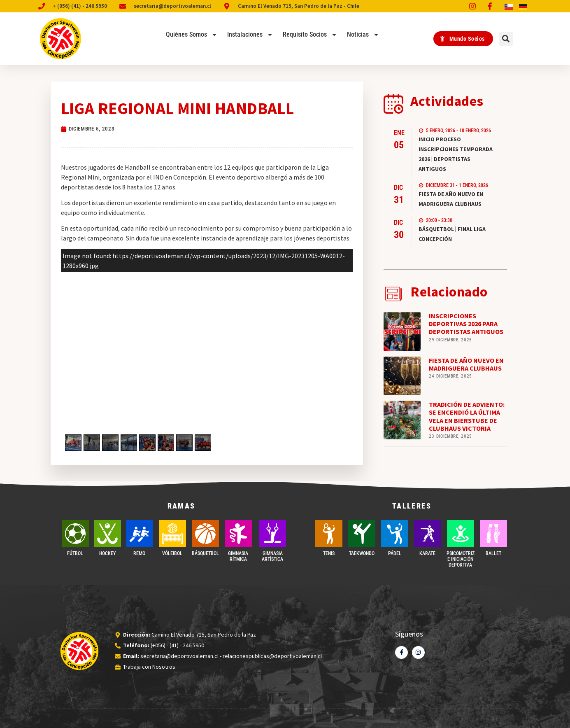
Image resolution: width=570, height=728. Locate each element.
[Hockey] (107, 534)
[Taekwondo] (362, 534)
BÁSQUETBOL (205, 553)
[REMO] (140, 534)
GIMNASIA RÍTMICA (238, 556)
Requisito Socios (310, 35)
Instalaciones (250, 35)
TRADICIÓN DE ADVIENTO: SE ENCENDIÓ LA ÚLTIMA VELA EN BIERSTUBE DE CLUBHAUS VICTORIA (467, 416)
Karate (427, 553)
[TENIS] (329, 534)
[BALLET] (493, 534)
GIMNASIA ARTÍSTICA (272, 556)
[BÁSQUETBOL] (205, 534)
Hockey (107, 553)
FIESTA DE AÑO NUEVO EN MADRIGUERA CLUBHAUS (466, 364)
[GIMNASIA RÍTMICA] (238, 534)
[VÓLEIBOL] (172, 534)
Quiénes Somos (192, 35)
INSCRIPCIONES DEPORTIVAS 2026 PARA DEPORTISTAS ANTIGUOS (466, 324)
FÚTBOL (75, 553)
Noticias (363, 35)
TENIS (329, 553)
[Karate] (428, 534)
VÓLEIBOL (172, 553)
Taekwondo (362, 553)
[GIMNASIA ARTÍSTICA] (272, 534)
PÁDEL (395, 553)
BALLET (493, 553)
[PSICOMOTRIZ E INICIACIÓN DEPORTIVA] (461, 534)
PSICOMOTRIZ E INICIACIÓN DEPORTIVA (461, 559)
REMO (139, 553)
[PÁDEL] (395, 534)
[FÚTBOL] (75, 534)
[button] (506, 39)
